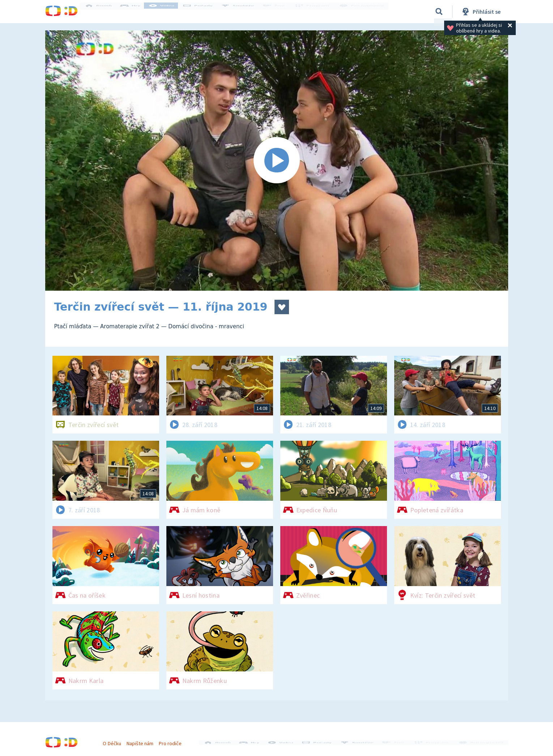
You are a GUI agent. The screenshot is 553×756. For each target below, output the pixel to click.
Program (315, 12)
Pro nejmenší (363, 12)
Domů (103, 12)
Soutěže (243, 12)
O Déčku (115, 741)
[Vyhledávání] (439, 12)
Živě (278, 12)
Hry (135, 12)
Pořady (203, 12)
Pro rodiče (173, 741)
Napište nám (142, 741)
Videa (167, 12)
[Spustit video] (277, 161)
